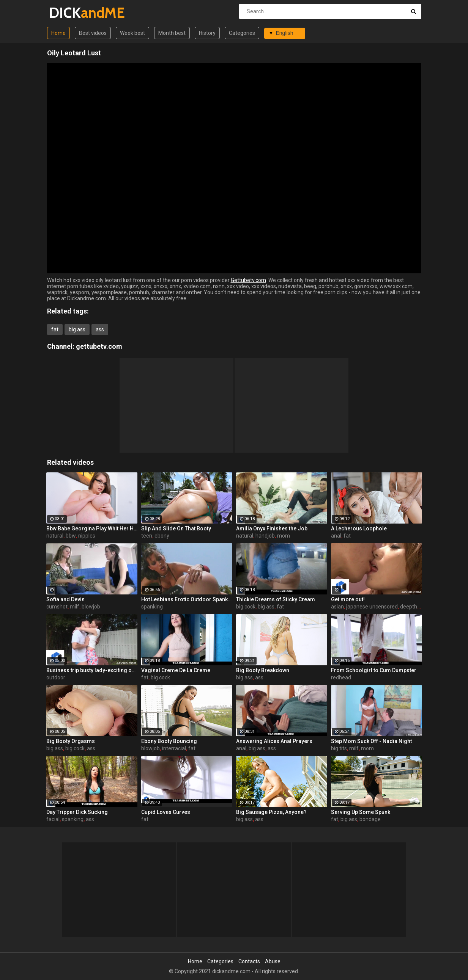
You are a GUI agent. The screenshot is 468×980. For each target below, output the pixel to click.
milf (75, 607)
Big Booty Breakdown (263, 670)
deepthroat (414, 607)
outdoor (56, 677)
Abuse (273, 961)
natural (55, 536)
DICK (69, 13)
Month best (172, 33)
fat (55, 329)
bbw (71, 536)
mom (284, 536)
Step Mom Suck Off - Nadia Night (371, 741)
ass (100, 329)
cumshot (57, 607)
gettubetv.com (99, 346)
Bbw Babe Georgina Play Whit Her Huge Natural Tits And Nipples (92, 528)
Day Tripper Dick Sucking (77, 812)
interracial (174, 748)
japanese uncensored (372, 607)
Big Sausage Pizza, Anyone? (271, 812)
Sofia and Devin (65, 599)
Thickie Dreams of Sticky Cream (276, 599)
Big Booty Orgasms (71, 741)
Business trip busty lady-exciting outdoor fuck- (92, 670)
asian (337, 607)
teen (147, 536)
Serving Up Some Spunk (361, 812)
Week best (132, 33)
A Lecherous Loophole (359, 528)
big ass (77, 329)
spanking (152, 607)
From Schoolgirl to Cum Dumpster (374, 670)
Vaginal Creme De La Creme (176, 670)
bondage (370, 819)
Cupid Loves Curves (166, 812)
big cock (246, 607)
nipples (87, 536)
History (207, 33)
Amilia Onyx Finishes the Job (272, 528)
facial (53, 819)
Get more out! (348, 599)
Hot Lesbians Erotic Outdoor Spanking (187, 599)
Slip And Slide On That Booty (176, 528)
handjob (265, 536)
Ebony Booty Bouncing (169, 741)
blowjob (91, 607)
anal (336, 536)
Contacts (249, 961)
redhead (341, 677)
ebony (162, 536)
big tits (339, 748)
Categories (242, 33)
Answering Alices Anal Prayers (274, 741)
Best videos (93, 33)
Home (58, 33)
